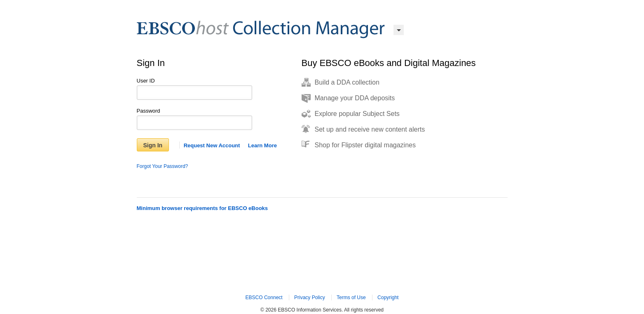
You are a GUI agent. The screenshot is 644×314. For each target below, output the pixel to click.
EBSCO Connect (264, 297)
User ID (146, 81)
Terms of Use (351, 297)
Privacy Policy (310, 297)
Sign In (153, 145)
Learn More (262, 145)
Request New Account (212, 145)
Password (149, 111)
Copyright (388, 297)
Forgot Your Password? (163, 166)
